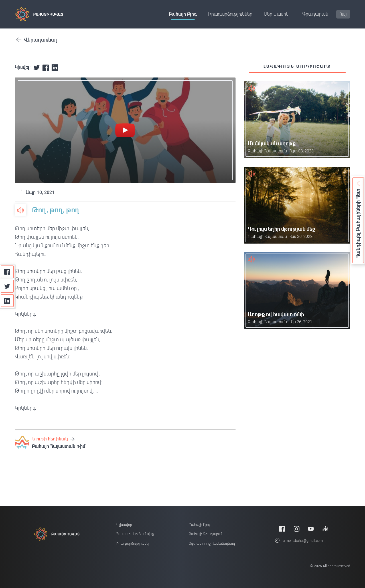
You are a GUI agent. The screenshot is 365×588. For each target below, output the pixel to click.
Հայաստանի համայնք (135, 534)
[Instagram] (297, 529)
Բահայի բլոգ (183, 14)
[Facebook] (7, 272)
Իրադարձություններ (230, 14)
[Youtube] (311, 529)
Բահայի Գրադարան (206, 534)
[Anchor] (325, 529)
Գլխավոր (124, 525)
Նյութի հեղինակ (53, 439)
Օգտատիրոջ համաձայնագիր (214, 544)
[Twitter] (7, 286)
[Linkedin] (7, 301)
